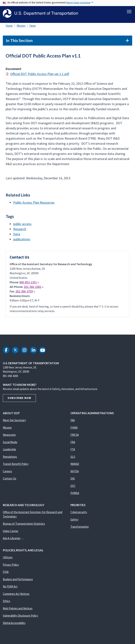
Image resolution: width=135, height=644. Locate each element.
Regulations (10, 457)
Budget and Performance (18, 580)
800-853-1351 (29, 283)
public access (22, 224)
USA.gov (8, 558)
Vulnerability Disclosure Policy (20, 616)
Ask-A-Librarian (13, 539)
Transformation (80, 527)
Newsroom (9, 435)
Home (9, 26)
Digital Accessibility (14, 624)
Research (20, 230)
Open (33, 26)
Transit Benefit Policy (16, 465)
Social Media (10, 443)
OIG (73, 479)
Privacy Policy (11, 565)
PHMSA (75, 494)
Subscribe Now (19, 399)
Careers (7, 472)
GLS (73, 457)
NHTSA (75, 472)
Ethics (7, 602)
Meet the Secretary (14, 421)
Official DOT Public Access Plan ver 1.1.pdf (40, 75)
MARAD (75, 465)
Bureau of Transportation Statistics (24, 524)
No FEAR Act (10, 587)
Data (17, 235)
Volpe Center (11, 532)
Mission (21, 26)
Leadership (9, 450)
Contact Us (10, 479)
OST (73, 487)
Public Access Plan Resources (34, 203)
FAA (73, 421)
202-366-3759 (25, 292)
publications (22, 240)
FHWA (74, 428)
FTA (73, 450)
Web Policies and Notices (18, 609)
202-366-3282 (34, 287)
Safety (74, 520)
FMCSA (75, 435)
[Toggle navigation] (129, 12)
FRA (73, 443)
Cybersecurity (79, 513)
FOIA (6, 573)
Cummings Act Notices (16, 595)
